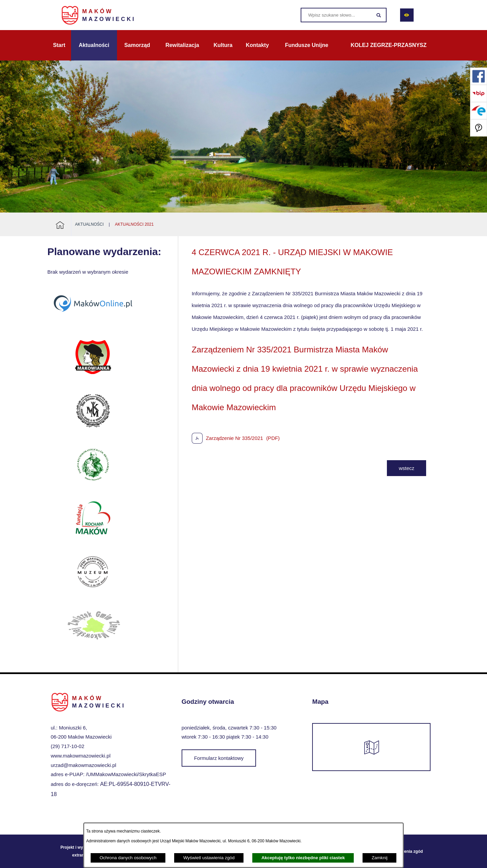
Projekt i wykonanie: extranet (80, 851)
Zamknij (380, 858)
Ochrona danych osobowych (128, 858)
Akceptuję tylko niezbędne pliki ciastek (303, 858)
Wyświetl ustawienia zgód (209, 858)
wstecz (407, 468)
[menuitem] (59, 45)
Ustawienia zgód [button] (407, 851)
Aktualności (89, 224)
